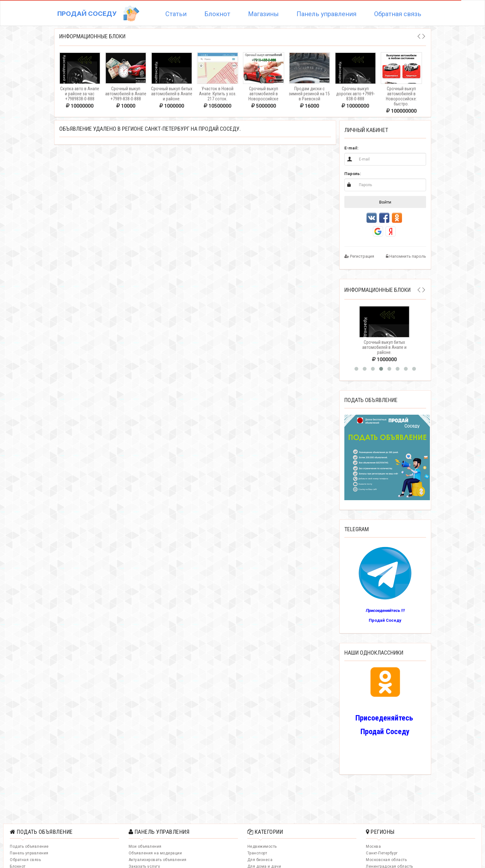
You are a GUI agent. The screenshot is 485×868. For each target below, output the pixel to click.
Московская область (386, 860)
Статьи (176, 14)
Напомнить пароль (406, 256)
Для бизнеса (260, 860)
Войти (385, 202)
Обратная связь (398, 14)
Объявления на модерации (155, 853)
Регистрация (359, 256)
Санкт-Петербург (382, 853)
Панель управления (326, 14)
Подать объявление (29, 846)
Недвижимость (262, 846)
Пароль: (353, 174)
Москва (373, 846)
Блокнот (217, 14)
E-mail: (351, 148)
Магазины (263, 14)
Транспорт (257, 853)
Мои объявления (145, 846)
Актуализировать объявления (158, 860)
